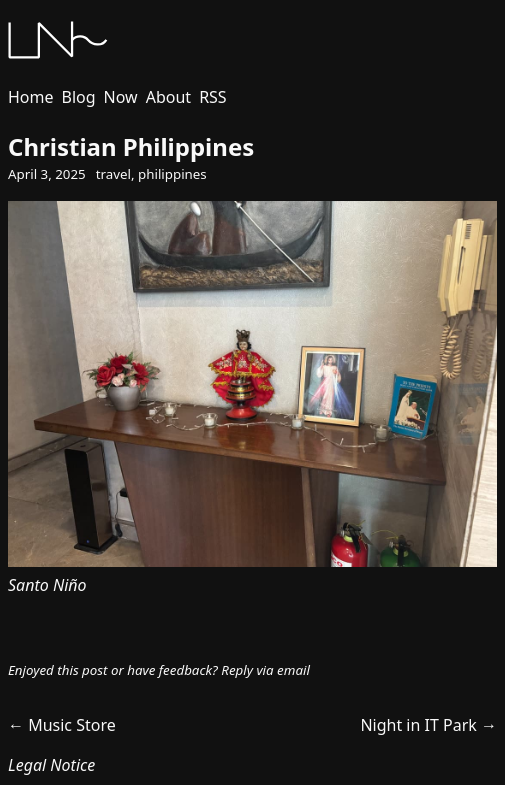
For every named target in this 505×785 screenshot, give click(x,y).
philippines (172, 174)
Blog (79, 97)
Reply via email (265, 670)
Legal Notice (51, 765)
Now (121, 97)
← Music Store (62, 725)
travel (113, 174)
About (168, 97)
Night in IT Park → (428, 725)
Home (31, 97)
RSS (213, 97)
